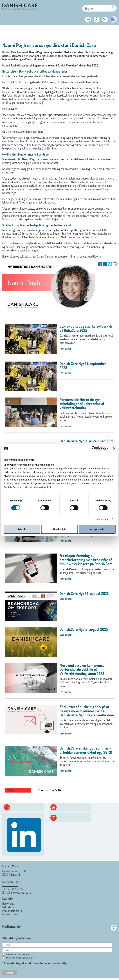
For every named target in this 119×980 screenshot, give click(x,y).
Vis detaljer (103, 519)
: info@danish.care (20, 892)
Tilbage (11, 790)
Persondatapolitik (12, 911)
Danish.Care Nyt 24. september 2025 (83, 366)
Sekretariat (9, 907)
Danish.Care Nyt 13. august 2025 (84, 629)
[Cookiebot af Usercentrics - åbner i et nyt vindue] (94, 448)
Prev (41, 790)
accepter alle (97, 529)
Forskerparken (11, 914)
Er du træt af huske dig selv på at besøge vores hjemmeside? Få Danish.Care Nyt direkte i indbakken (87, 711)
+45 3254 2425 (14, 889)
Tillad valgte (59, 529)
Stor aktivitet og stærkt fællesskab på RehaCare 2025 (86, 328)
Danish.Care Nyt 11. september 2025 (86, 441)
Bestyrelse (8, 903)
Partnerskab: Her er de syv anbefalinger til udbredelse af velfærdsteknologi (82, 404)
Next (61, 790)
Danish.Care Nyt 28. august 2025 (84, 593)
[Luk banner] (114, 448)
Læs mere (66, 349)
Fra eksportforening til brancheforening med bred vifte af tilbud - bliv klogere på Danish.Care (86, 560)
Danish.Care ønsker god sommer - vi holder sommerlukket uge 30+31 (86, 750)
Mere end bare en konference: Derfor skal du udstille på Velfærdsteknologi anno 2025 (82, 669)
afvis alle (22, 529)
